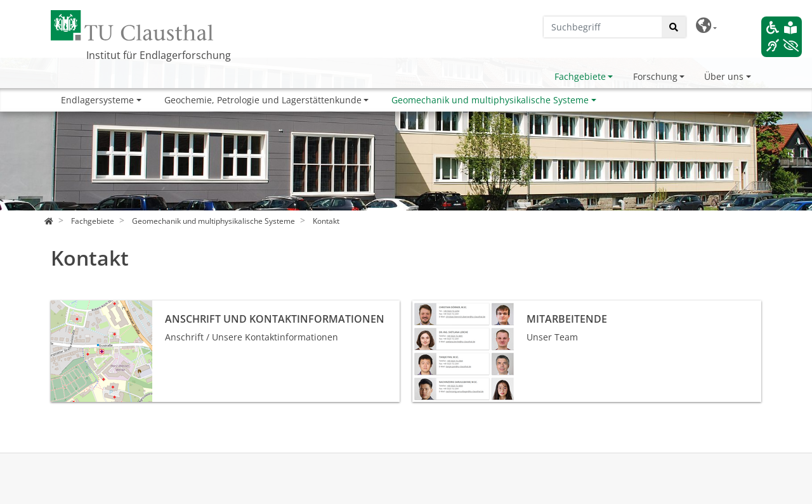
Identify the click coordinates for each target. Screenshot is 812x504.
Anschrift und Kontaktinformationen (128, 307)
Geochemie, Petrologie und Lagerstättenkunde (263, 100)
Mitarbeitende (443, 307)
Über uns (724, 76)
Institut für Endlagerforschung (159, 55)
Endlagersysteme (97, 100)
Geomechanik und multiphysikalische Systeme (490, 100)
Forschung (655, 76)
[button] (706, 26)
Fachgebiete (580, 76)
